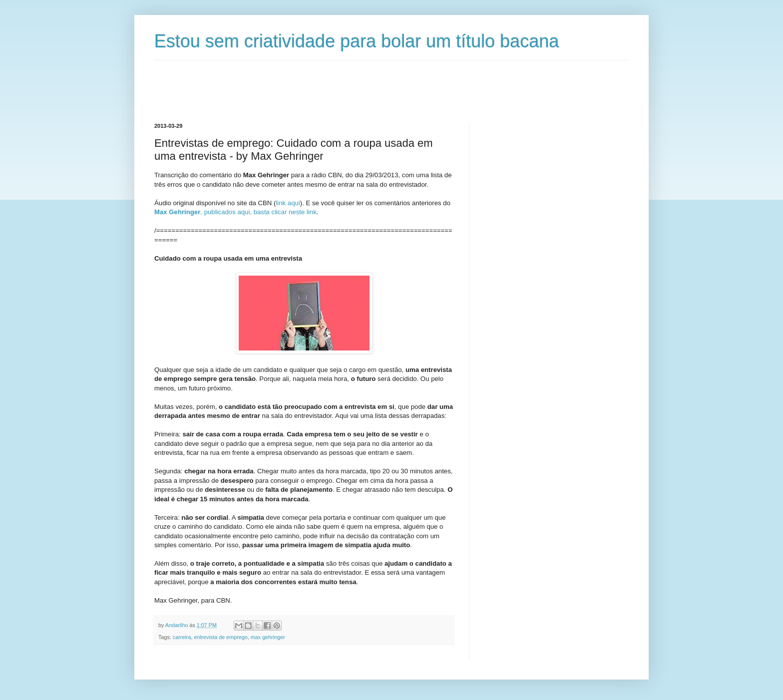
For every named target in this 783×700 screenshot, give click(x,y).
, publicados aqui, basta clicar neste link (235, 212)
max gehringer (268, 637)
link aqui (288, 203)
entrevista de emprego (220, 637)
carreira (182, 637)
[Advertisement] (336, 83)
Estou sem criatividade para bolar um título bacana (357, 41)
